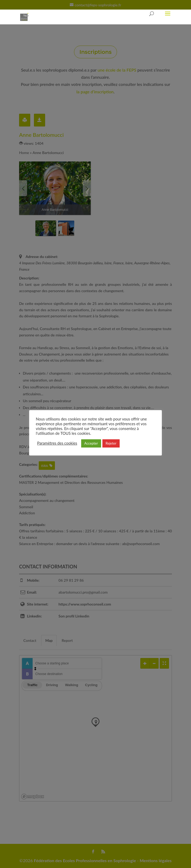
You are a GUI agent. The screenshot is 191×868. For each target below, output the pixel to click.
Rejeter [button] (111, 443)
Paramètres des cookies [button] (57, 443)
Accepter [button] (91, 443)
